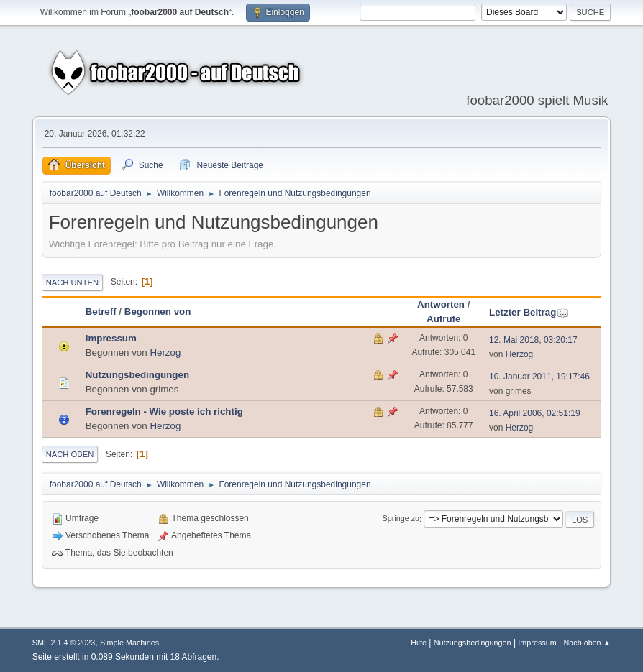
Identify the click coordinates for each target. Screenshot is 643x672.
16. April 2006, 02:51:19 (535, 413)
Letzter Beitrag (529, 312)
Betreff (101, 312)
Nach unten (72, 282)
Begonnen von (158, 312)
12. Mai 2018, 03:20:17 (533, 340)
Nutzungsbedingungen (137, 375)
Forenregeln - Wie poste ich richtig (164, 411)
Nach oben (70, 454)
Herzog (165, 353)
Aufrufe (443, 319)
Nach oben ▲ (587, 643)
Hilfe (419, 643)
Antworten (441, 304)
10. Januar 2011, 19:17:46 (539, 377)
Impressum (111, 338)
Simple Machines (129, 643)
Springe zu (401, 519)
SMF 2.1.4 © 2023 (64, 643)
